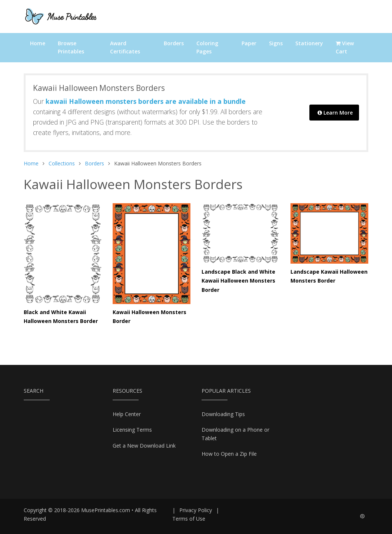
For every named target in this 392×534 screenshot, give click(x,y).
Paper (249, 43)
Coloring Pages (207, 47)
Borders (174, 43)
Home (38, 43)
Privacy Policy (196, 510)
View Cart (345, 47)
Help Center (127, 414)
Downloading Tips (223, 414)
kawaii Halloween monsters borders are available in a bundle (146, 101)
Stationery (309, 43)
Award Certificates (125, 47)
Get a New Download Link (144, 446)
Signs (276, 43)
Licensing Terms (132, 430)
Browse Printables (71, 47)
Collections (62, 163)
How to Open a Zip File (229, 454)
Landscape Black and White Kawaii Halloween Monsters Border (238, 281)
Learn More (335, 113)
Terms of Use (189, 519)
